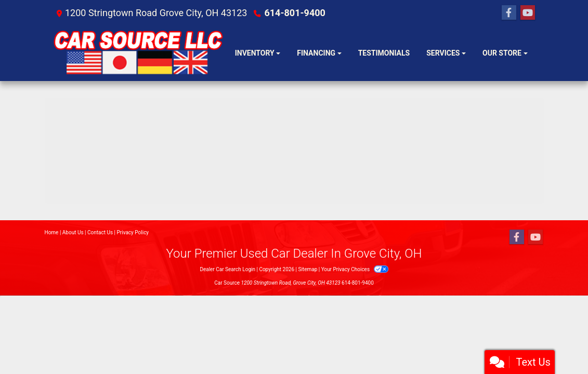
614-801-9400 (295, 13)
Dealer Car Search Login (227, 269)
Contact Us (100, 232)
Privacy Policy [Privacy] (133, 232)
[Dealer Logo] (140, 54)
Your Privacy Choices (355, 269)
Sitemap (308, 269)
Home (52, 232)
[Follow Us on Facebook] (509, 13)
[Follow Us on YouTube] (528, 13)
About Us (73, 232)
